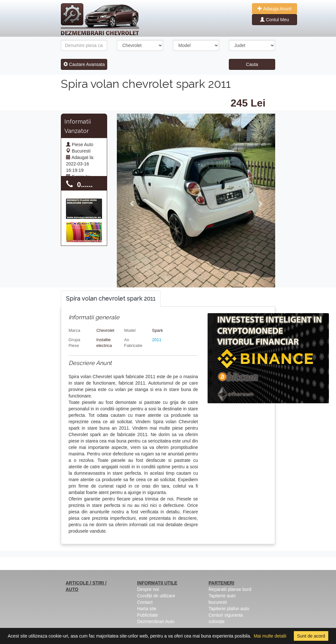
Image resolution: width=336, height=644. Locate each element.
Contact (145, 602)
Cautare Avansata (84, 64)
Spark (157, 330)
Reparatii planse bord (230, 589)
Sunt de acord (311, 636)
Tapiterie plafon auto (229, 609)
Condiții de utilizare (156, 596)
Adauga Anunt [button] (274, 9)
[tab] (111, 299)
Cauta (252, 64)
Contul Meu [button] (274, 20)
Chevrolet (105, 330)
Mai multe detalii (270, 636)
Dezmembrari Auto (156, 621)
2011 (157, 340)
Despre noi (148, 589)
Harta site (147, 609)
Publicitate (148, 615)
